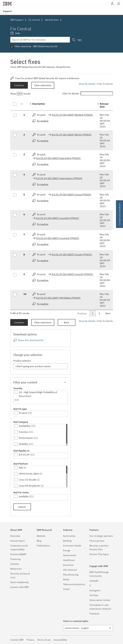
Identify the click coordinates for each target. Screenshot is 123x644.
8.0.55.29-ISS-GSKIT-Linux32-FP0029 (72, 274)
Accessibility (60, 640)
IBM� (7, 4)
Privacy (30, 640)
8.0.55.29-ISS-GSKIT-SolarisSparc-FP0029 (59, 178)
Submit (22, 507)
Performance (26, 438)
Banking (67, 541)
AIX (21, 468)
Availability (25, 426)
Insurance (68, 565)
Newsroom (16, 569)
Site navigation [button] (119, 5)
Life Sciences (70, 570)
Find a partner (97, 541)
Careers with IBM (19, 587)
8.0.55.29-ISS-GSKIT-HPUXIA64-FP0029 (59, 298)
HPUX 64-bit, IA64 (29, 474)
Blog (39, 541)
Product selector (22, 361)
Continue (19, 85)
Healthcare (69, 560)
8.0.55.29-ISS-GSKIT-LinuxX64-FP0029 (58, 218)
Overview (15, 536)
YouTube (94, 595)
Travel (66, 589)
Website (41, 536)
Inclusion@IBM (18, 554)
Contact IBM (17, 640)
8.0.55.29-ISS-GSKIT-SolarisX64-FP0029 (59, 158)
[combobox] (88, 628)
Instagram (95, 590)
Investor (15, 564)
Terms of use (44, 640)
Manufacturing (71, 575)
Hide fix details (105, 84)
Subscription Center (100, 600)
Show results (20, 94)
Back (66, 322)
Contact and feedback (119, 214)
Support (7, 11)
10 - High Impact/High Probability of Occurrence (38, 394)
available (24, 496)
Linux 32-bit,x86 (28, 480)
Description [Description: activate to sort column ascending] (39, 104)
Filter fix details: (88, 93)
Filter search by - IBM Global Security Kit (36, 46)
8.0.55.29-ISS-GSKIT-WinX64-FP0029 (72, 115)
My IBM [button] (112, 5)
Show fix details (87, 84)
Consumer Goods (72, 546)
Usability (24, 444)
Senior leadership (19, 582)
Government (70, 555)
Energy (67, 550)
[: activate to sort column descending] (25, 105)
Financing (15, 559)
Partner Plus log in (99, 554)
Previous (82, 313)
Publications (43, 546)
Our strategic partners (101, 536)
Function (24, 432)
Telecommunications (74, 584)
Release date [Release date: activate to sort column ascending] (104, 105)
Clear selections (43, 85)
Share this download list (31, 340)
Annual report (18, 541)
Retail (66, 579)
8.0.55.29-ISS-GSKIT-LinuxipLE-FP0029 (58, 238)
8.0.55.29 (24, 455)
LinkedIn (94, 581)
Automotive (69, 536)
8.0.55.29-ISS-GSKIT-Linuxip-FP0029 (72, 254)
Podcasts (94, 614)
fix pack (23, 413)
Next (108, 313)
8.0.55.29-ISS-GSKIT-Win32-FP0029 (72, 135)
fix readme (43, 121)
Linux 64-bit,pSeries (30, 486)
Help (18, 33)
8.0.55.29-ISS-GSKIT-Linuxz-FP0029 (72, 195)
